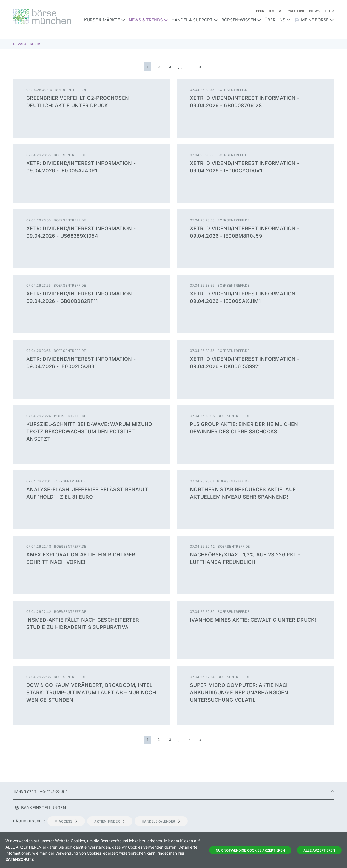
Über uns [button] (278, 20)
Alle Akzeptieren (319, 850)
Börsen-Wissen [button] (241, 20)
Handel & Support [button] (195, 20)
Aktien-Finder (110, 821)
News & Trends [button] (148, 20)
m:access (66, 821)
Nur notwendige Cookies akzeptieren (250, 850)
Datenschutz (20, 859)
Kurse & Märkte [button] (105, 20)
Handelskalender (161, 821)
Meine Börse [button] (314, 20)
